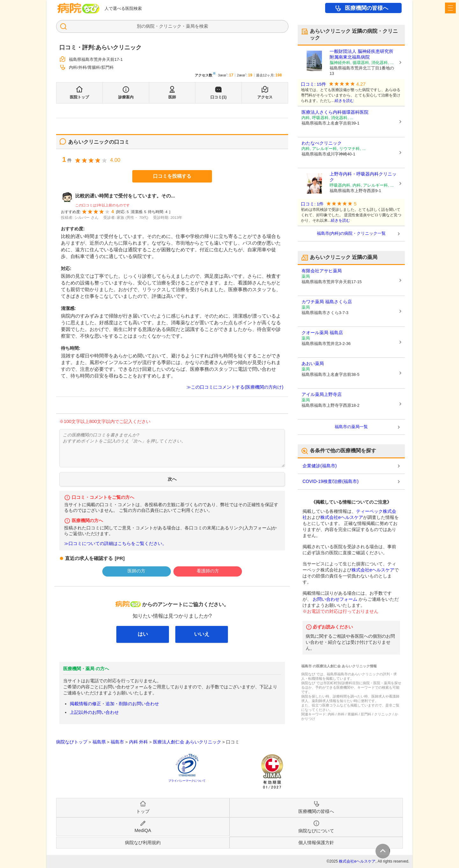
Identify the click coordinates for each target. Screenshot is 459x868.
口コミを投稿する (172, 176)
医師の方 (136, 571)
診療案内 (126, 97)
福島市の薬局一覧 (351, 427)
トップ (143, 811)
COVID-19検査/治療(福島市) (331, 481)
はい (143, 634)
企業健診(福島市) (320, 466)
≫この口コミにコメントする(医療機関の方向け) (235, 387)
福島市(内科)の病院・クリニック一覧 (351, 233)
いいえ (202, 634)
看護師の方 (208, 571)
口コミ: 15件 (313, 84)
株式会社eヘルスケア (342, 517)
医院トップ (79, 97)
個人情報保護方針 (316, 843)
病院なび (78, 8)
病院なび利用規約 (143, 843)
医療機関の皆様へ (367, 8)
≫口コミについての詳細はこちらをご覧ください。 (115, 544)
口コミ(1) (219, 97)
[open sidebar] (450, 8)
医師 (172, 97)
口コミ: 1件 (312, 204)
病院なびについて (316, 831)
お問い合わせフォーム (335, 599)
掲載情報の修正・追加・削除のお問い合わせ (114, 704)
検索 (204, 26)
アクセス (265, 97)
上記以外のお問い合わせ (94, 712)
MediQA (143, 830)
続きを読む (344, 101)
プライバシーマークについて (187, 781)
